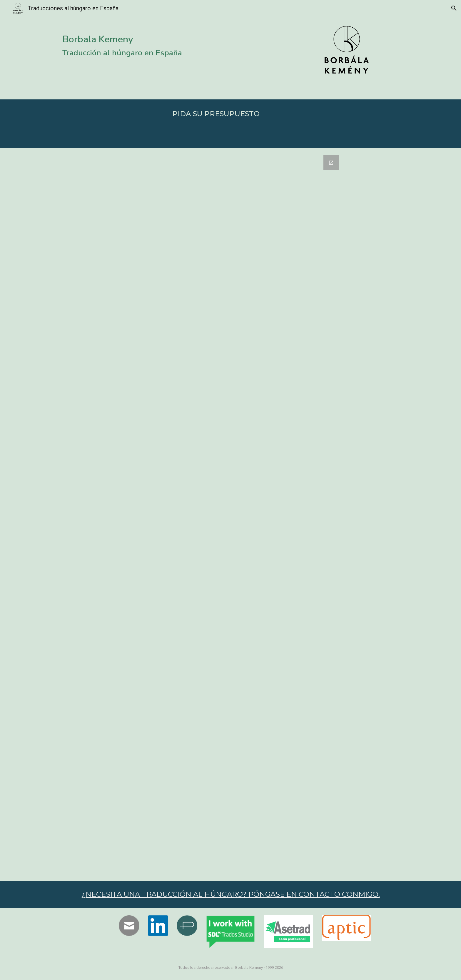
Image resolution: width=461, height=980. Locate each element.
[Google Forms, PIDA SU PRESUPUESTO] (230, 514)
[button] (454, 8)
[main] (129, 41)
